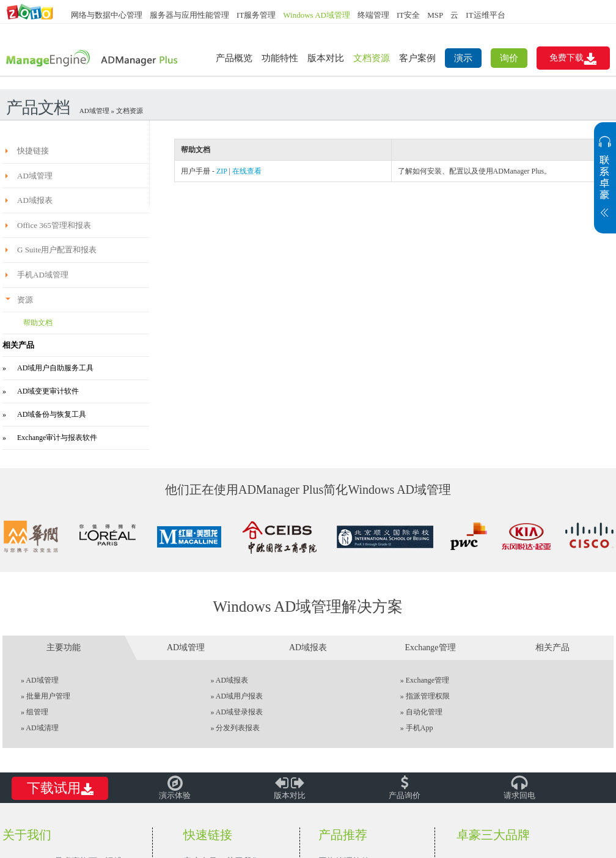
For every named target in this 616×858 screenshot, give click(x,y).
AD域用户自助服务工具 (55, 368)
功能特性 (280, 58)
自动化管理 (424, 712)
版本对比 (326, 58)
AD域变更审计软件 (48, 391)
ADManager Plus (93, 59)
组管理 (37, 712)
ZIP (222, 171)
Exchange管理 (427, 680)
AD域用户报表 (239, 696)
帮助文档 (38, 323)
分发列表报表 (238, 728)
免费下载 (573, 59)
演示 (463, 58)
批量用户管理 (48, 696)
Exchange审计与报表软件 (57, 438)
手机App (420, 728)
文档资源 (372, 58)
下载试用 (60, 789)
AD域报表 (232, 680)
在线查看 (247, 171)
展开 (605, 184)
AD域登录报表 (239, 712)
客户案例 (417, 58)
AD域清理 (42, 728)
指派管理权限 (428, 696)
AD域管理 (94, 111)
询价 (509, 58)
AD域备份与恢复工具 (52, 414)
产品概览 (234, 58)
